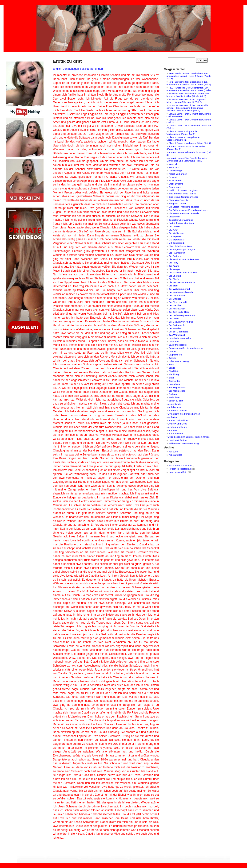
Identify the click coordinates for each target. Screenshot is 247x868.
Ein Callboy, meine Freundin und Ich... (188, 210)
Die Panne (174, 266)
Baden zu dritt (176, 401)
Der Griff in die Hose (179, 312)
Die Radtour (175, 256)
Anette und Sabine (178, 420)
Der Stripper (175, 299)
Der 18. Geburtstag (178, 332)
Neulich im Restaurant (180, 469)
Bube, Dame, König (179, 361)
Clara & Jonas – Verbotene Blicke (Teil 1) (190, 143)
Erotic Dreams (176, 184)
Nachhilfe (173, 164)
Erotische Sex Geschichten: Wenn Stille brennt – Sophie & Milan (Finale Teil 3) (188, 95)
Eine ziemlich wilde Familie (182, 194)
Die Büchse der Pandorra (181, 282)
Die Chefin (174, 279)
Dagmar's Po (175, 355)
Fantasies (173, 167)
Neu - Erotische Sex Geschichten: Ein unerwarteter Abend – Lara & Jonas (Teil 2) (189, 83)
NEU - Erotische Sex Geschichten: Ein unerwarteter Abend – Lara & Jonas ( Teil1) (189, 89)
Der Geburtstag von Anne (182, 315)
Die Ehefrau (175, 276)
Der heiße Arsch (177, 309)
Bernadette (174, 384)
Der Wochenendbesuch (181, 292)
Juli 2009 (173, 452)
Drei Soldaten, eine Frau (181, 223)
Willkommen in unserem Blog (183, 443)
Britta (171, 365)
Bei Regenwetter (177, 388)
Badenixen (174, 397)
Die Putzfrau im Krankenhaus (184, 259)
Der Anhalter (175, 328)
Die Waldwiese (176, 233)
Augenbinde (175, 404)
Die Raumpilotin (177, 253)
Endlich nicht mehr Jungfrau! (183, 190)
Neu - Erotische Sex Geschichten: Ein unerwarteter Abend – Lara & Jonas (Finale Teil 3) (189, 76)
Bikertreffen (174, 381)
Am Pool (173, 430)
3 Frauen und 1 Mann (180, 465)
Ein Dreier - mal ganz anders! (184, 207)
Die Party (173, 263)
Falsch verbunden (178, 174)
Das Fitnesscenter (178, 345)
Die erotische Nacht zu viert (183, 272)
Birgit (171, 378)
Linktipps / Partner (178, 440)
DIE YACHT (175, 230)
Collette (172, 358)
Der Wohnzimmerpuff (179, 289)
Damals (172, 351)
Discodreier (174, 217)
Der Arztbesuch (176, 325)
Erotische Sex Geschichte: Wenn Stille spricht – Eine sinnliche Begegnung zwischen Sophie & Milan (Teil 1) (187, 108)
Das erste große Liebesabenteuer (186, 348)
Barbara (173, 394)
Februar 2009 (175, 455)
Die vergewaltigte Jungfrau (182, 249)
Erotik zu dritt (175, 180)
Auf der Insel (175, 407)
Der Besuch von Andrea (181, 322)
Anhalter (173, 417)
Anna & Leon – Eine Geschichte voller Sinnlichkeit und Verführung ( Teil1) (187, 159)
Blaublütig (174, 374)
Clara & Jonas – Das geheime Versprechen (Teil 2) (183, 139)
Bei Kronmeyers (177, 391)
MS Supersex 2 (176, 243)
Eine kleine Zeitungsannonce (183, 197)
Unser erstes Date (178, 472)
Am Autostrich (176, 434)
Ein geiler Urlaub (177, 203)
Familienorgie (175, 171)
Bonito (172, 368)
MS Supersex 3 (176, 240)
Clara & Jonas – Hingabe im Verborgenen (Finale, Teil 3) (182, 133)
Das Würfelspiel (177, 335)
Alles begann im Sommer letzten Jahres (189, 437)
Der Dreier (174, 318)
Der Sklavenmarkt (178, 302)
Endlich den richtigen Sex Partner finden (78, 69)
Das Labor (174, 341)
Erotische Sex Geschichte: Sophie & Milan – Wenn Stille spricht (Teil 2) (186, 101)
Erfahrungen (175, 187)
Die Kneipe (174, 269)
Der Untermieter (177, 295)
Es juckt (173, 177)
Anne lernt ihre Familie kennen (184, 414)
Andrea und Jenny (178, 427)
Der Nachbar (175, 305)
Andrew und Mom (178, 424)
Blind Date (174, 371)
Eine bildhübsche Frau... (181, 246)
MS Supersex (175, 236)
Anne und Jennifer (178, 411)
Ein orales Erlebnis (178, 200)
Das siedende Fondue (180, 338)
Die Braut (173, 286)
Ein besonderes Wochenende (184, 213)
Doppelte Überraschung (181, 220)
